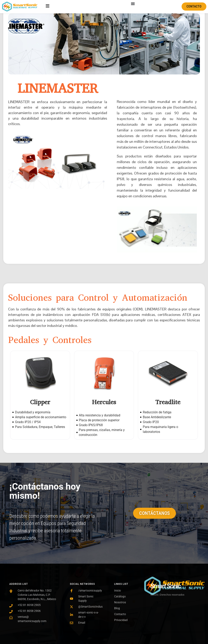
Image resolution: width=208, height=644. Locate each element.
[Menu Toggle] (133, 4)
